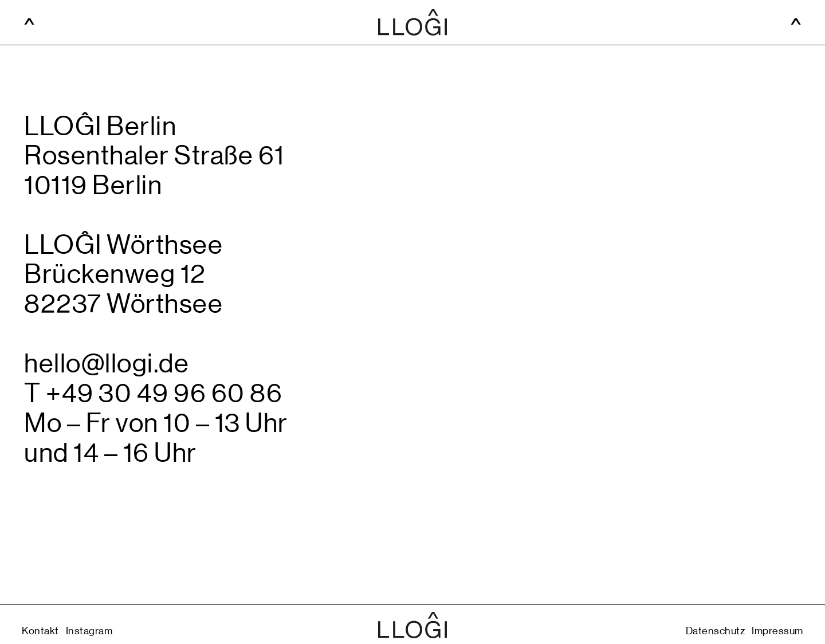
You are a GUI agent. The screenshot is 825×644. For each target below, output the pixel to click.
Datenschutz (716, 631)
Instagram (89, 631)
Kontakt (40, 631)
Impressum (777, 631)
